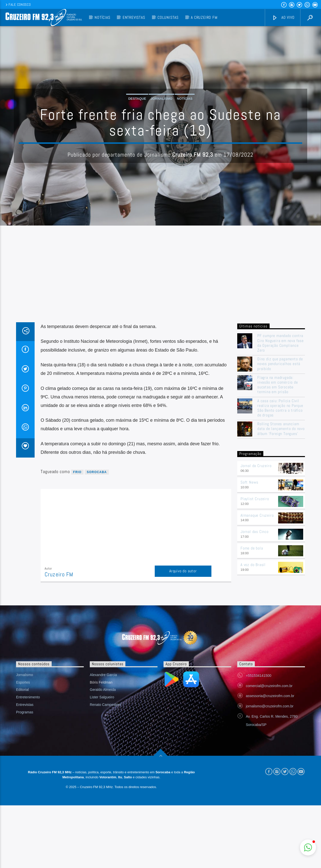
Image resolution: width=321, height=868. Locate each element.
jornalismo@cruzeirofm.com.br (270, 706)
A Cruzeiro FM (204, 17)
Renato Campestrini (105, 705)
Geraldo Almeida (103, 690)
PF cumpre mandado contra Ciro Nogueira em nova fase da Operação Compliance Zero (280, 343)
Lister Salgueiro (102, 697)
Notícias (102, 17)
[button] (308, 847)
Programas (25, 712)
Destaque (137, 99)
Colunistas (168, 17)
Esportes (23, 682)
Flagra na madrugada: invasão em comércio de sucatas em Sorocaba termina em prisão (278, 385)
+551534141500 (259, 676)
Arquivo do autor (183, 571)
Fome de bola (252, 548)
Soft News (249, 482)
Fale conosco (18, 5)
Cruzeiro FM (59, 574)
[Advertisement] (160, 285)
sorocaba (97, 472)
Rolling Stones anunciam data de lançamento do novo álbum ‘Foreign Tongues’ (281, 429)
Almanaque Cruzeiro (257, 515)
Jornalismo (162, 99)
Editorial (22, 690)
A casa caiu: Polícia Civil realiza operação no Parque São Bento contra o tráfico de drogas (280, 408)
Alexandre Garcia (103, 675)
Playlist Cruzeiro (255, 499)
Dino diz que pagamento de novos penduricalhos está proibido (280, 364)
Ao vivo (283, 18)
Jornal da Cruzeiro (256, 466)
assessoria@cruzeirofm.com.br (270, 696)
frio (77, 472)
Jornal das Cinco (255, 532)
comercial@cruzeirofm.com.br (269, 686)
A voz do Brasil (253, 565)
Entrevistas (134, 17)
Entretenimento (28, 697)
